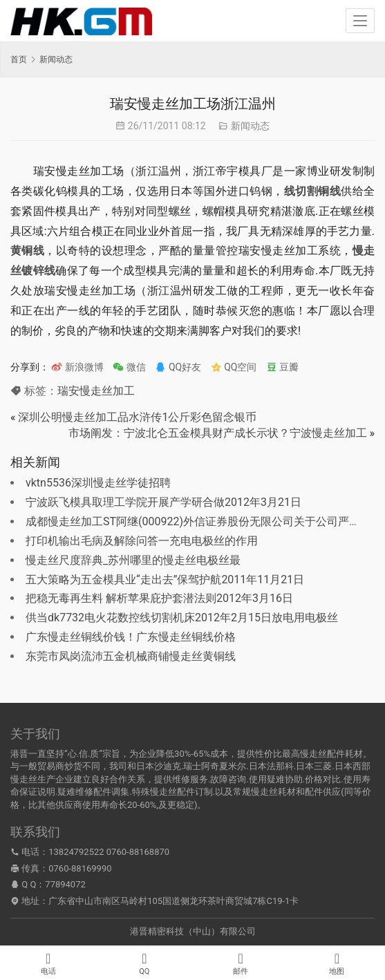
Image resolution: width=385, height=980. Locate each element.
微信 (129, 367)
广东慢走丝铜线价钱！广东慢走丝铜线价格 (131, 637)
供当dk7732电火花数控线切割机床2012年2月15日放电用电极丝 (182, 618)
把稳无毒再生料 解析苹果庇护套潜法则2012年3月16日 (159, 598)
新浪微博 (77, 367)
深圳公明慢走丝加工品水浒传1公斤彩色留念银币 (137, 417)
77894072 (65, 884)
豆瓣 (282, 367)
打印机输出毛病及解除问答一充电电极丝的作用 (142, 541)
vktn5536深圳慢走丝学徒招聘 (98, 483)
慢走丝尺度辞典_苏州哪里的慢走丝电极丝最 (133, 560)
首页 (19, 59)
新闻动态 (250, 126)
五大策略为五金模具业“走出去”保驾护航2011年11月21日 (165, 579)
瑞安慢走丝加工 (96, 391)
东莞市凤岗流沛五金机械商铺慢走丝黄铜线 (131, 656)
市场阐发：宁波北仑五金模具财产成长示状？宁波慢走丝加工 (218, 433)
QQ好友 (178, 367)
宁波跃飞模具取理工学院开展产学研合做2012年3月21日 (163, 502)
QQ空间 (234, 367)
